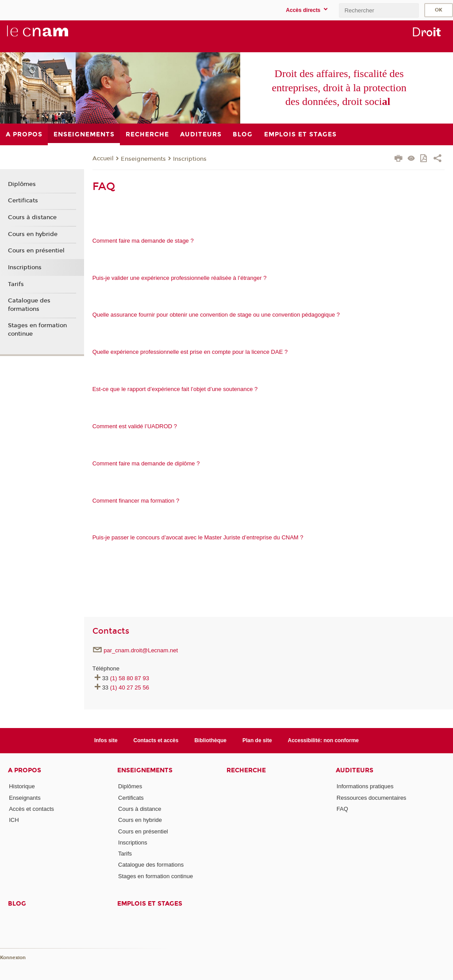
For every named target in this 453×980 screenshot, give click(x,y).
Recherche (246, 770)
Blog (17, 904)
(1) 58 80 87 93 (130, 678)
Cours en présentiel (36, 251)
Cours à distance (32, 217)
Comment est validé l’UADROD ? (135, 426)
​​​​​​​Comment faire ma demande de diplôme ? (146, 463)
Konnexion (13, 958)
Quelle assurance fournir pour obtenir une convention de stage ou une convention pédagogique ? (216, 315)
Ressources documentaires (372, 798)
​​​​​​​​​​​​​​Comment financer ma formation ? (136, 501)
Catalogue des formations (29, 305)
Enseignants (25, 798)
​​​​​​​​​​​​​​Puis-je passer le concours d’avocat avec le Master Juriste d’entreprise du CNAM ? (198, 537)
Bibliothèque (210, 740)
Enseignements (143, 159)
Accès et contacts (31, 809)
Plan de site (257, 740)
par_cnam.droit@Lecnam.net (141, 650)
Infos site (106, 740)
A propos (25, 770)
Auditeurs (355, 770)
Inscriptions (190, 159)
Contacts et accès (156, 740)
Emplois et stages (150, 904)
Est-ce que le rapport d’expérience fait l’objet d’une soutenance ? (175, 389)
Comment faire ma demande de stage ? (143, 241)
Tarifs (16, 284)
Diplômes (22, 184)
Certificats (23, 201)
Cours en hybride (33, 234)
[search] (379, 10)
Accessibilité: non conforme (324, 740)
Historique (22, 786)
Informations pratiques (365, 786)
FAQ (342, 809)
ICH (14, 820)
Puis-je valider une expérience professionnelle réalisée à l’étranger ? (180, 278)
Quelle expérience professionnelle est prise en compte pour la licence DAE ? (190, 352)
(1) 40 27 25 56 (130, 688)
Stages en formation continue (37, 329)
